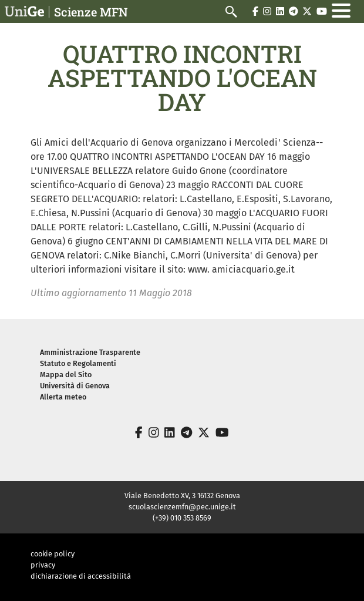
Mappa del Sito (66, 375)
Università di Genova (75, 386)
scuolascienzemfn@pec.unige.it (182, 507)
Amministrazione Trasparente (90, 352)
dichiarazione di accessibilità (81, 576)
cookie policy (53, 554)
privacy (43, 565)
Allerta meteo (63, 397)
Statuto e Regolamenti (78, 363)
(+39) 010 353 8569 (182, 518)
